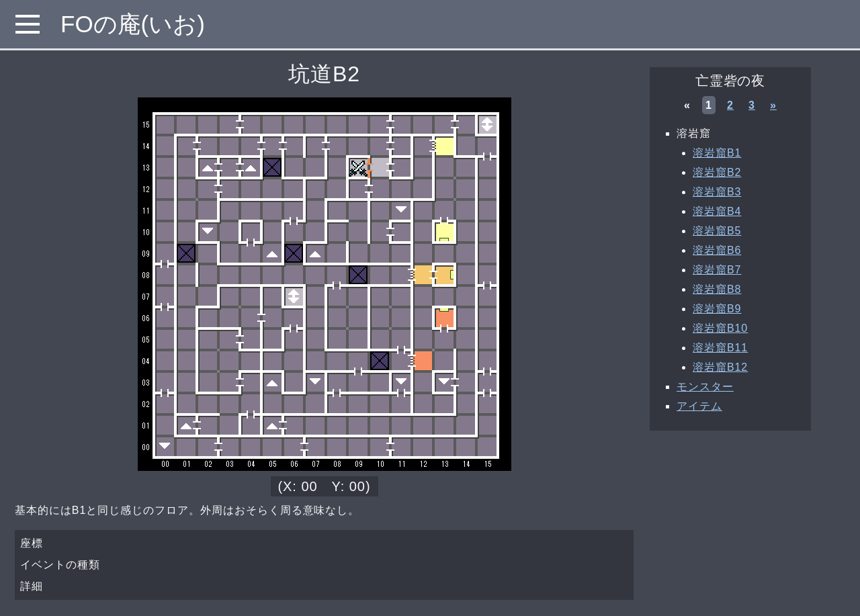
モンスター (705, 387)
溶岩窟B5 (717, 231)
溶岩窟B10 (720, 328)
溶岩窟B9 (717, 309)
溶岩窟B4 (717, 211)
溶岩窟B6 (717, 250)
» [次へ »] (773, 105)
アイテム (699, 406)
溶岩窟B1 (717, 153)
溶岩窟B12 (720, 367)
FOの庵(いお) (133, 24)
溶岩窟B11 (720, 348)
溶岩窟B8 (717, 289)
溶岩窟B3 (717, 192)
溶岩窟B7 (717, 270)
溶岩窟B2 (717, 172)
